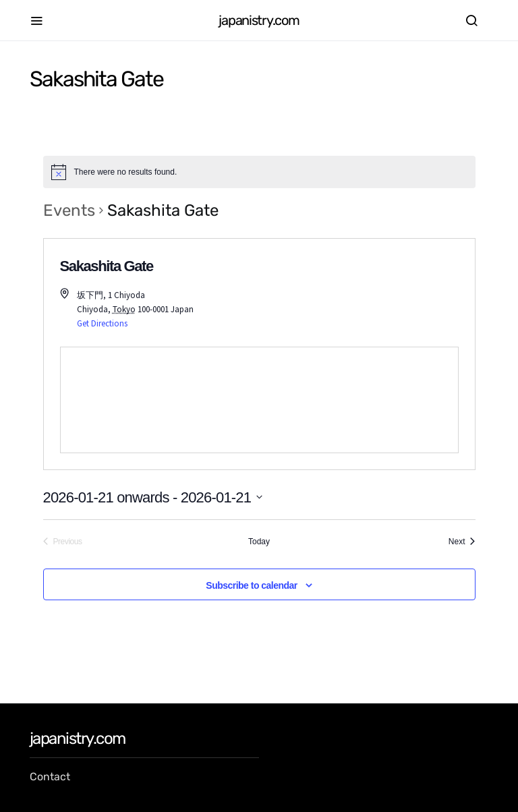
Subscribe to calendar (251, 585)
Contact (50, 777)
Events (69, 210)
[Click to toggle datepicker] (153, 497)
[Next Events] (462, 542)
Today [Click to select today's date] (259, 542)
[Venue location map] (259, 400)
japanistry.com (259, 20)
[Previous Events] (63, 542)
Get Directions (102, 323)
